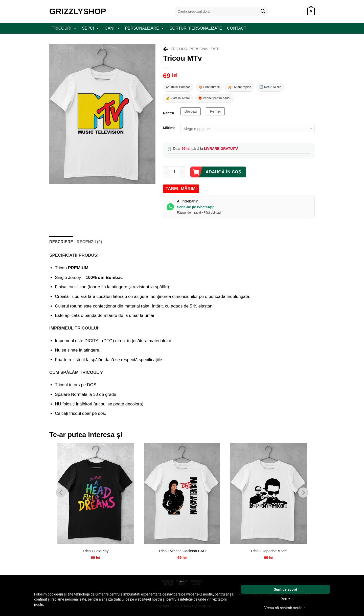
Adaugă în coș (223, 174)
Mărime (169, 130)
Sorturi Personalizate (196, 28)
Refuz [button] (286, 599)
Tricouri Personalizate (195, 49)
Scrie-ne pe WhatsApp (196, 209)
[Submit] (263, 11)
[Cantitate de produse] (175, 174)
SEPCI (91, 28)
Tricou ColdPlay (96, 553)
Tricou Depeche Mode (269, 553)
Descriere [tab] (60, 244)
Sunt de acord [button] (285, 589)
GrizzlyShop (78, 11)
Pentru (169, 116)
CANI (112, 28)
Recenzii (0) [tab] (85, 244)
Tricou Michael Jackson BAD (182, 553)
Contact (237, 28)
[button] (311, 11)
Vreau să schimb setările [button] (285, 608)
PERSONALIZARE (145, 28)
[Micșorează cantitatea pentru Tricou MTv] (166, 174)
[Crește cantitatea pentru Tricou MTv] (183, 174)
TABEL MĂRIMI (181, 191)
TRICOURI (64, 28)
